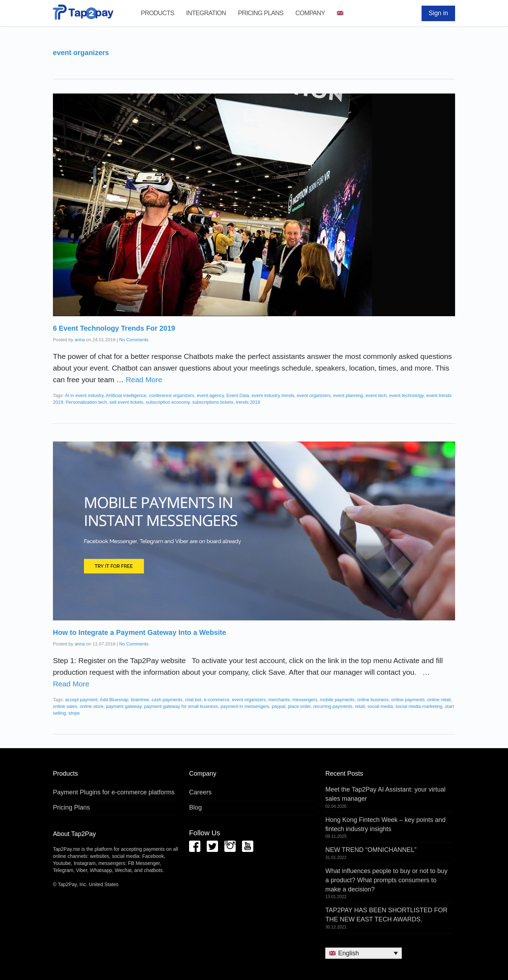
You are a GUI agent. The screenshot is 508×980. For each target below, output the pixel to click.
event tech (376, 395)
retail (360, 706)
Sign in (438, 13)
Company (310, 13)
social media (380, 706)
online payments (408, 700)
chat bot (193, 700)
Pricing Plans (261, 13)
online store (92, 706)
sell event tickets (126, 402)
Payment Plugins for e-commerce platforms (114, 792)
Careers (200, 792)
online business (373, 700)
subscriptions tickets (213, 402)
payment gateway (124, 706)
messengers (305, 700)
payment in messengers (245, 706)
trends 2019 (248, 402)
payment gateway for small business (181, 706)
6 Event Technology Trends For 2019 (114, 328)
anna (80, 340)
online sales (65, 706)
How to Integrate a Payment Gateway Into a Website (140, 632)
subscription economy (168, 402)
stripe (74, 713)
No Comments (134, 340)
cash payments (167, 700)
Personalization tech (86, 402)
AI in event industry (84, 395)
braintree (140, 700)
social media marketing (419, 706)
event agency (210, 395)
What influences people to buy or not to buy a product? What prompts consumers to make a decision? (386, 880)
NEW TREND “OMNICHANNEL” (371, 850)
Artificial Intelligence (126, 395)
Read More (144, 380)
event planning (348, 395)
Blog (195, 807)
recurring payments (333, 706)
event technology (407, 395)
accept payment (81, 700)
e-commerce (217, 700)
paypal (279, 706)
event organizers (314, 395)
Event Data (238, 395)
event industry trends (273, 395)
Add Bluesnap (114, 700)
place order (299, 706)
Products (158, 13)
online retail (439, 700)
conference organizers (172, 395)
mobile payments (337, 700)
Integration (206, 13)
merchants (279, 700)
